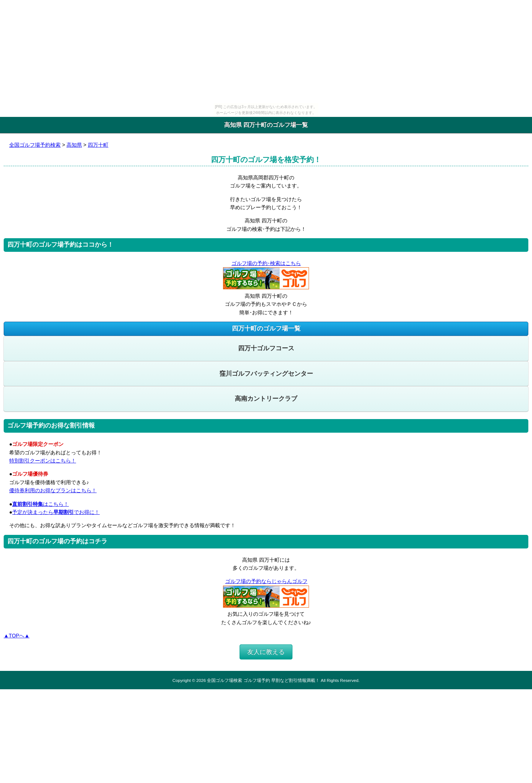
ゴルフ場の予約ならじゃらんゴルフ (266, 581)
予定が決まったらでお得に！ (56, 512)
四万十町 (98, 145)
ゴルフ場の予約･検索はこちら (266, 263)
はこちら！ (40, 504)
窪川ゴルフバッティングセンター (266, 374)
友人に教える (266, 652)
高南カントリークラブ (266, 399)
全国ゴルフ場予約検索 (35, 145)
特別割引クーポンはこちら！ (43, 461)
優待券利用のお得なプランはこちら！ (53, 490)
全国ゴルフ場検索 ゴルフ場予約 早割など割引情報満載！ (263, 680)
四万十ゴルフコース (266, 348)
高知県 (74, 145)
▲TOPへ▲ (17, 636)
